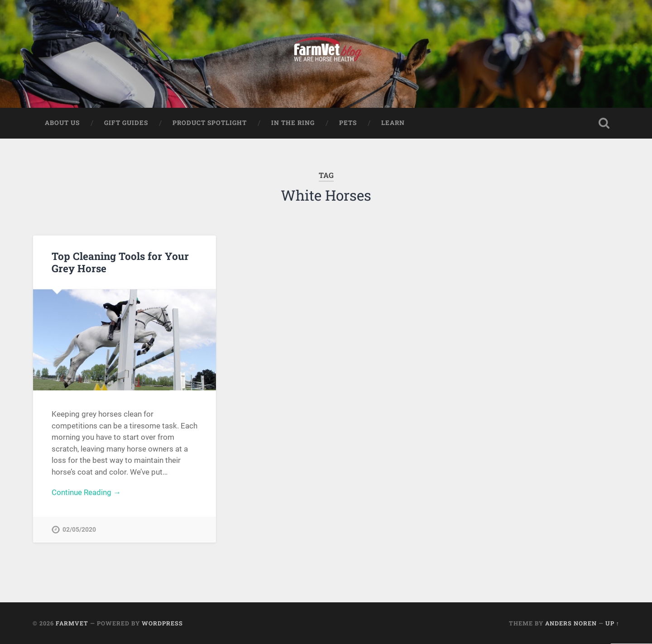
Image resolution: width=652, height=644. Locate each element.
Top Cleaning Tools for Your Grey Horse (120, 262)
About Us (62, 123)
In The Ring (293, 123)
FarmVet (72, 623)
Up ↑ (612, 623)
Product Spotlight (210, 123)
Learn (393, 123)
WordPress (162, 623)
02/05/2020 (79, 530)
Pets (348, 123)
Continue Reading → (86, 492)
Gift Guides (126, 123)
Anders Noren (571, 623)
